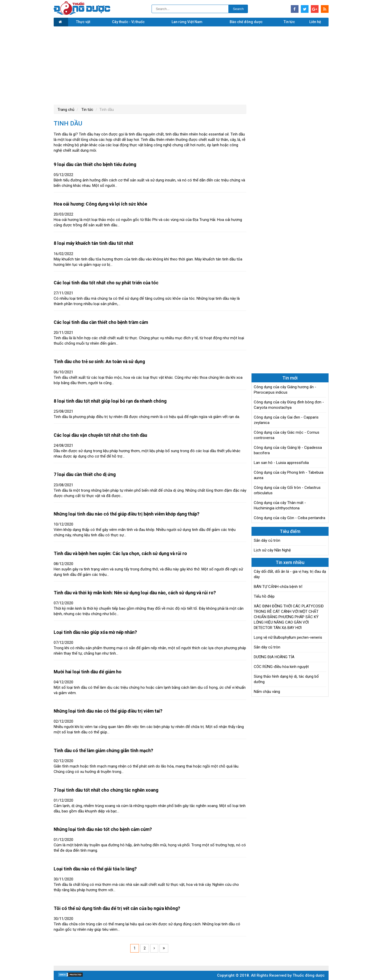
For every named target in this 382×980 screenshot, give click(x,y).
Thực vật (83, 22)
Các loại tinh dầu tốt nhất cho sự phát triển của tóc (106, 283)
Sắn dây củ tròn (267, 540)
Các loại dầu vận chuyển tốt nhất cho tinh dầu (100, 435)
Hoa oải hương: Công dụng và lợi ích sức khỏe (100, 204)
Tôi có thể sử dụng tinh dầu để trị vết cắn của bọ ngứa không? (117, 908)
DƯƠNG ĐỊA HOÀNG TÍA (274, 657)
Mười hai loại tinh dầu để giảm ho (88, 672)
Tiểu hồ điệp (264, 596)
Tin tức (289, 22)
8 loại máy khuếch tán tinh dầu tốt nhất (94, 243)
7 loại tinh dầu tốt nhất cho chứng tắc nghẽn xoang (106, 790)
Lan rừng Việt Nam (187, 22)
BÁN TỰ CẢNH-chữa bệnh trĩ (278, 587)
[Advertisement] (191, 65)
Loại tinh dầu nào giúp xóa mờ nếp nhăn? (95, 632)
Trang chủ (66, 110)
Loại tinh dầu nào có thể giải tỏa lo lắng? (95, 869)
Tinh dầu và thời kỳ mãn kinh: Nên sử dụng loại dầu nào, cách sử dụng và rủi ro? (135, 593)
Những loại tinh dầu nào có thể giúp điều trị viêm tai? (108, 711)
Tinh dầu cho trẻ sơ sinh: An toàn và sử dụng (99, 362)
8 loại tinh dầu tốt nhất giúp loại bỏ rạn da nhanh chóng (110, 401)
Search (238, 9)
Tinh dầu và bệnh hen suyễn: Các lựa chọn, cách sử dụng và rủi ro (120, 554)
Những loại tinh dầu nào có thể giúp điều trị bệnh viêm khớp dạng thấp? (127, 514)
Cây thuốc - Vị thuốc (128, 22)
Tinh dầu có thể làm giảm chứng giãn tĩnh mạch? (103, 751)
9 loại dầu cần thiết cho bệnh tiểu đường (95, 164)
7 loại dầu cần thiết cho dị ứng (85, 474)
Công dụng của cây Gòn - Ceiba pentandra (290, 518)
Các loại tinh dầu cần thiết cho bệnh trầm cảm (101, 322)
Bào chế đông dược (246, 22)
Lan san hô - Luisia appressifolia (281, 463)
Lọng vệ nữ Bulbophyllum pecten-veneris (288, 637)
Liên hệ (315, 22)
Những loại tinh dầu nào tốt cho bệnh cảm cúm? (103, 829)
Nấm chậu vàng (267, 692)
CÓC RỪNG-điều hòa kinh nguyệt (281, 667)
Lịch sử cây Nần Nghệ (272, 550)
